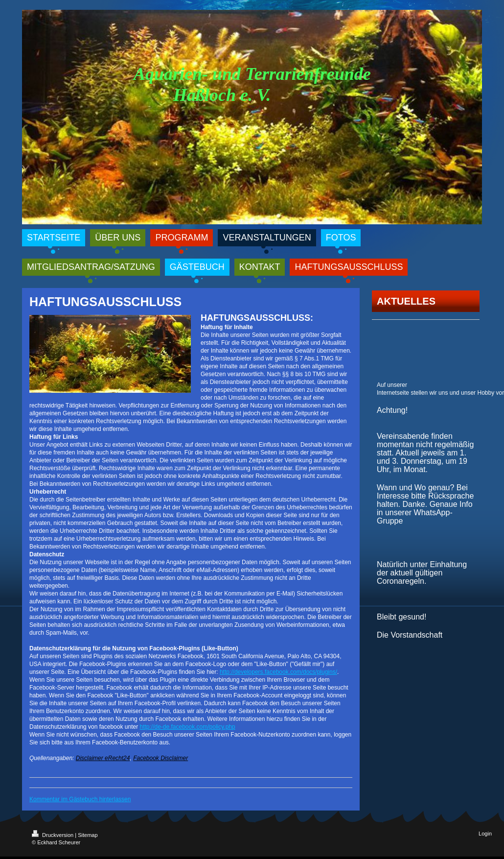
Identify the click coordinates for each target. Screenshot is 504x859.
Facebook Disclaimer (160, 758)
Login (485, 834)
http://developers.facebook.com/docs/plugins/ (278, 672)
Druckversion (53, 835)
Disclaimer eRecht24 (103, 758)
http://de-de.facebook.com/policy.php (187, 727)
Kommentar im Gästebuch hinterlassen (80, 799)
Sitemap (88, 835)
